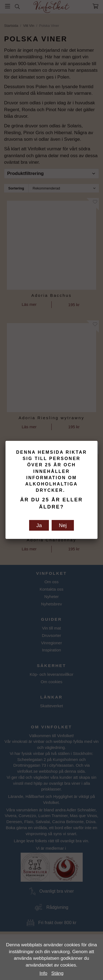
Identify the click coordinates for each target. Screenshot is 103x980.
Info (43, 973)
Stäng (57, 973)
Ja (39, 525)
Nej (63, 525)
